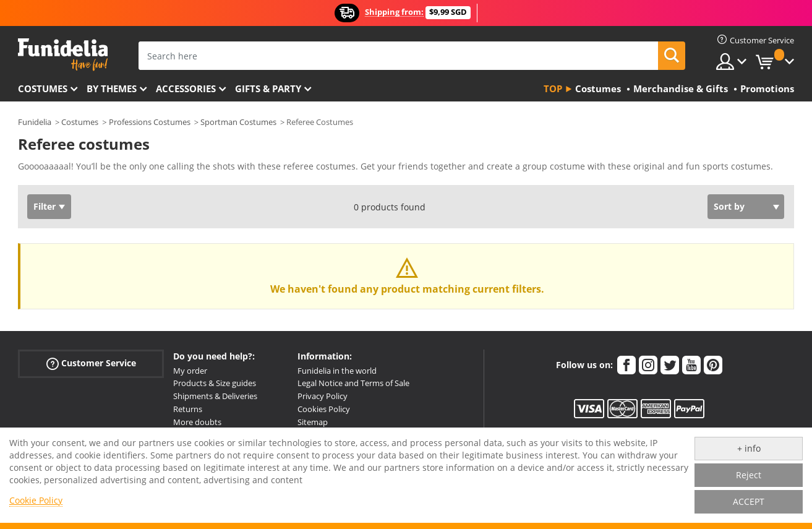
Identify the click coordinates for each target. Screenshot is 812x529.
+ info (749, 448)
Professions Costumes (150, 122)
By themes (112, 88)
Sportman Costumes (238, 122)
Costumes (43, 88)
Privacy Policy (323, 396)
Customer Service (91, 363)
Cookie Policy (36, 500)
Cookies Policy (324, 409)
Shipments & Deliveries (215, 396)
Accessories (186, 88)
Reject (749, 475)
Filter (45, 206)
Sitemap (313, 422)
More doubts (197, 422)
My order (190, 371)
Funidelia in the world (337, 371)
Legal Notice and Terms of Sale (353, 383)
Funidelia (35, 122)
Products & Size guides (215, 383)
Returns (188, 409)
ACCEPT (749, 501)
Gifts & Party (268, 88)
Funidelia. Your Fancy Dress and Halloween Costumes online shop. (63, 55)
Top (553, 88)
